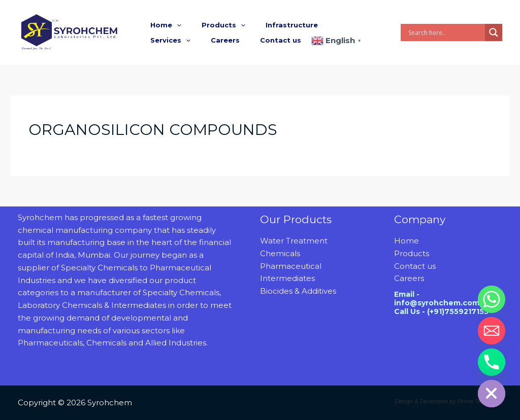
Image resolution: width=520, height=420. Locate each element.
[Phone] (492, 362)
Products (213, 25)
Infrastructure (274, 25)
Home (162, 25)
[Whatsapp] (492, 299)
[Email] (492, 331)
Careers (161, 40)
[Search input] (445, 32)
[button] (173, 25)
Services (333, 25)
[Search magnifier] (494, 32)
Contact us (209, 40)
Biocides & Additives (298, 291)
